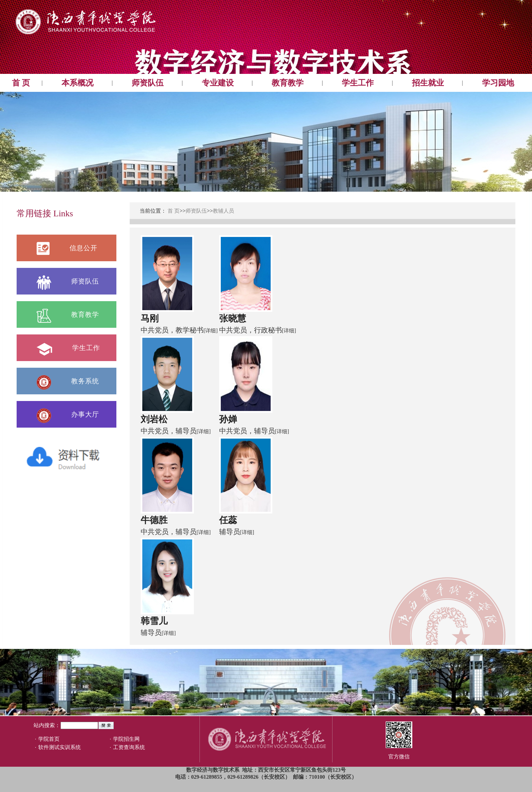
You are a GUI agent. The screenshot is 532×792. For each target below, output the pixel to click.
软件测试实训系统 (60, 747)
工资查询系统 (129, 747)
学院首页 (49, 739)
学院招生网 (126, 739)
